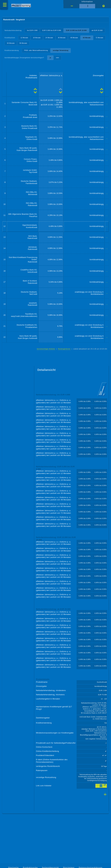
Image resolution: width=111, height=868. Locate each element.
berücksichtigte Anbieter (45, 362)
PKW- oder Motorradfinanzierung (37, 58)
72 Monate (11, 50)
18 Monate (37, 45)
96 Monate (36, 50)
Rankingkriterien (63, 362)
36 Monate (63, 45)
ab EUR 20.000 (13, 37)
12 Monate (25, 45)
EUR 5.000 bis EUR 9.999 (53, 32)
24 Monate (50, 45)
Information (87, 2)
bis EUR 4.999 (33, 32)
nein (58, 65)
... (107, 112)
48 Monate (75, 45)
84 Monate (24, 50)
